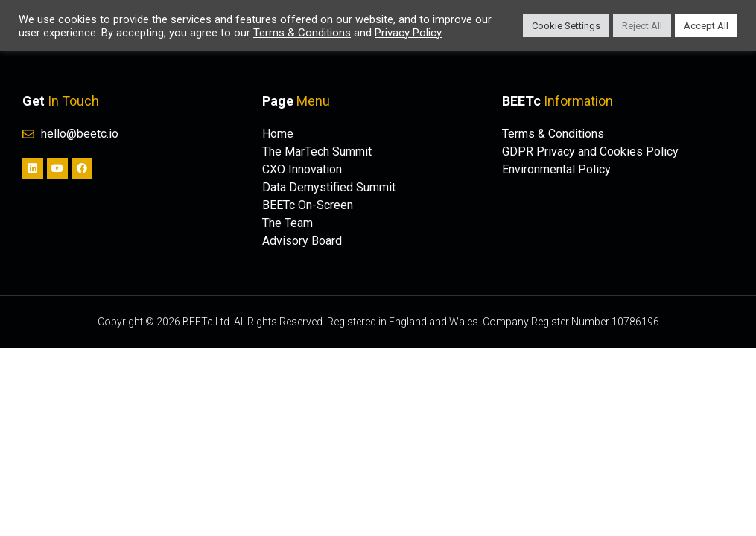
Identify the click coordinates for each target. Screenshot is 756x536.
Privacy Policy (408, 33)
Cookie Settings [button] (566, 26)
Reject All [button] (642, 26)
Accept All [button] (706, 26)
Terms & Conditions (302, 33)
